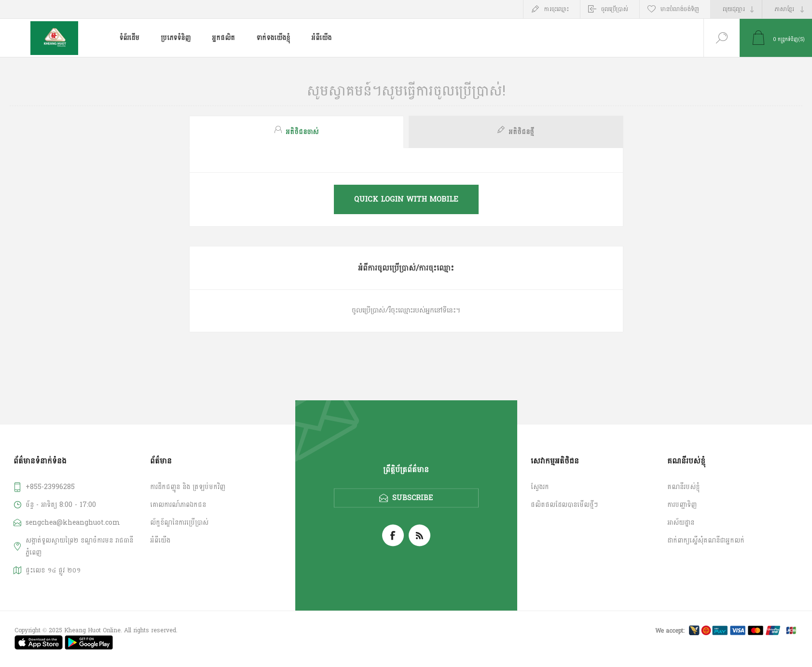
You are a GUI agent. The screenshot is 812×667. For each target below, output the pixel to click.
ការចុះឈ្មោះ (557, 9)
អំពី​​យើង (160, 540)
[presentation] (296, 132)
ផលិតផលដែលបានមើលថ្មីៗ (564, 505)
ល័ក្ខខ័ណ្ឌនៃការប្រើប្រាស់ (179, 523)
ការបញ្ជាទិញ (682, 505)
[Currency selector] (736, 9)
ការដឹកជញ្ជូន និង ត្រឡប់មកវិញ (188, 487)
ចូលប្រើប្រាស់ (615, 9)
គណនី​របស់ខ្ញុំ (683, 487)
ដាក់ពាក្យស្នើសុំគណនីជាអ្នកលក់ (706, 540)
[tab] (298, 132)
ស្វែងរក (540, 487)
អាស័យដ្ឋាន (681, 523)
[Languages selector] (787, 9)
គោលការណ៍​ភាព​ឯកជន (178, 505)
